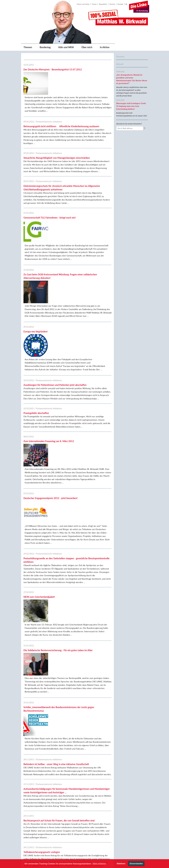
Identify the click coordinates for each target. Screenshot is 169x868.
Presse (94, 4)
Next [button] (149, 852)
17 (54, 765)
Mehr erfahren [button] (99, 864)
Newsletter (103, 4)
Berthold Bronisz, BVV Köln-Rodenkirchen (130, 811)
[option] (65, 852)
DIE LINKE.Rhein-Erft (128, 816)
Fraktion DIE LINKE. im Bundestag (128, 790)
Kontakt (120, 4)
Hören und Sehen (83, 4)
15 (46, 765)
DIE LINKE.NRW (126, 795)
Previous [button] (55, 852)
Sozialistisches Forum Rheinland (128, 831)
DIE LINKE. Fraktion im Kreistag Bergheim (128, 821)
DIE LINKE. (124, 785)
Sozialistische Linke (127, 826)
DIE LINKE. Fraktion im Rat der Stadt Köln (131, 804)
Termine (112, 4)
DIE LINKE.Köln (126, 799)
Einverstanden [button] (136, 864)
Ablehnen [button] (121, 864)
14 (41, 765)
